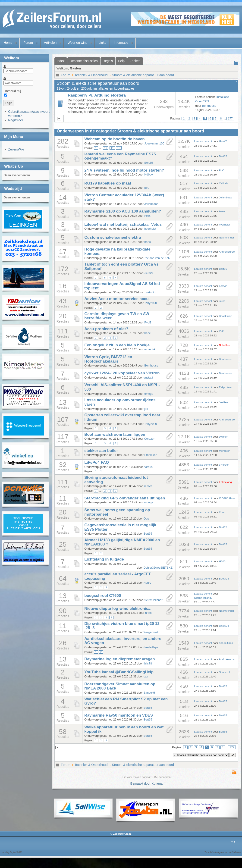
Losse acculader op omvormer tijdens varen (120, 402)
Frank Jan (151, 455)
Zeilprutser (226, 387)
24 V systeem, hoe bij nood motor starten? (124, 170)
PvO (222, 170)
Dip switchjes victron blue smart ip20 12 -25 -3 (122, 626)
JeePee (224, 402)
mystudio (150, 292)
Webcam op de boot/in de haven (115, 139)
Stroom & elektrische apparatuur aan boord (143, 75)
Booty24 (224, 578)
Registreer (16, 120)
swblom (224, 437)
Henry (147, 583)
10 (106, 148)
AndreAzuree (227, 252)
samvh (148, 486)
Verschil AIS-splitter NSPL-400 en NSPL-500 (122, 387)
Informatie (121, 43)
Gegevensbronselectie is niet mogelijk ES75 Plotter (120, 527)
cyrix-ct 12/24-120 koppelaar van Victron (122, 373)
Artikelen (50, 43)
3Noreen (224, 465)
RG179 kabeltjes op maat (108, 183)
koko (222, 211)
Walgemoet (151, 632)
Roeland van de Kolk (157, 258)
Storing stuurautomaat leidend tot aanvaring (116, 480)
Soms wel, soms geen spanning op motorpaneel (117, 512)
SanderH (224, 672)
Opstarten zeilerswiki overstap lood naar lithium (122, 417)
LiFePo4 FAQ (97, 462)
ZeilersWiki (16, 149)
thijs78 (148, 664)
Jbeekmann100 (154, 144)
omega (149, 394)
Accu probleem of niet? (106, 329)
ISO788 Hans (227, 498)
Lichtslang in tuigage (104, 559)
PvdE (148, 323)
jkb (146, 409)
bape (148, 333)
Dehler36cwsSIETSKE (158, 568)
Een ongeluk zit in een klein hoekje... (119, 345)
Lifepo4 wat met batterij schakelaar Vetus (123, 224)
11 (112, 148)
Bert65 (149, 163)
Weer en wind (77, 43)
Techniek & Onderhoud (91, 75)
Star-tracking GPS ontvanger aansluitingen (125, 498)
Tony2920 (151, 303)
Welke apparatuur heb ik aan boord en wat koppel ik (124, 729)
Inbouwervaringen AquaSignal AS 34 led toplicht (122, 286)
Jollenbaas (151, 204)
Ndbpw (149, 175)
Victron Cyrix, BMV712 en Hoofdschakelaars (108, 359)
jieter (222, 301)
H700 (222, 561)
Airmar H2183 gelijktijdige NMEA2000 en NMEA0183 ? (122, 542)
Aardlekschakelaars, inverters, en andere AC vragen (123, 641)
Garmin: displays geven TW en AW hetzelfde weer (117, 316)
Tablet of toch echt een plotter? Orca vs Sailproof (121, 266)
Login (9, 103)
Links (102, 43)
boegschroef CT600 (103, 596)
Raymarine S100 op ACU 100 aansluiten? (123, 211)
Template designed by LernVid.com (223, 852)
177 (230, 119)
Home (8, 43)
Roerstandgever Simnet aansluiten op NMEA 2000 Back (120, 686)
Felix (147, 216)
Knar (222, 512)
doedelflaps (151, 647)
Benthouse (209, 106)
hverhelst (150, 229)
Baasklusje (226, 316)
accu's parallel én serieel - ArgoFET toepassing (118, 576)
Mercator (224, 451)
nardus (148, 467)
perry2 (223, 286)
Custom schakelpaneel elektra (113, 237)
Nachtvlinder (227, 237)
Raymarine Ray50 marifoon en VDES (119, 715)
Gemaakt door (141, 783)
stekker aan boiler (101, 451)
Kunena (157, 783)
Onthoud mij (12, 91)
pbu (147, 188)
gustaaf (148, 378)
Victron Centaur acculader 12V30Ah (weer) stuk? (124, 197)
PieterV (148, 273)
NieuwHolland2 (153, 600)
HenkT (223, 141)
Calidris (224, 183)
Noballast (225, 345)
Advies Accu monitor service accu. (117, 299)
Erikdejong (226, 482)
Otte (146, 519)
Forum (28, 43)
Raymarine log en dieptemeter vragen (120, 659)
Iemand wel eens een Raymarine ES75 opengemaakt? (120, 156)
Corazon (150, 439)
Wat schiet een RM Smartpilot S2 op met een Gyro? (126, 701)
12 (119, 148)
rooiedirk (150, 349)
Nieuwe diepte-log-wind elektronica (117, 609)
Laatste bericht (203, 141)
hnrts (148, 242)
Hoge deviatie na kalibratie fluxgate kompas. (117, 251)
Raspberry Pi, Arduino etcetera (97, 95)
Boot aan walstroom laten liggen (115, 434)
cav (146, 677)
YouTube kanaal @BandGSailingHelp (119, 672)
